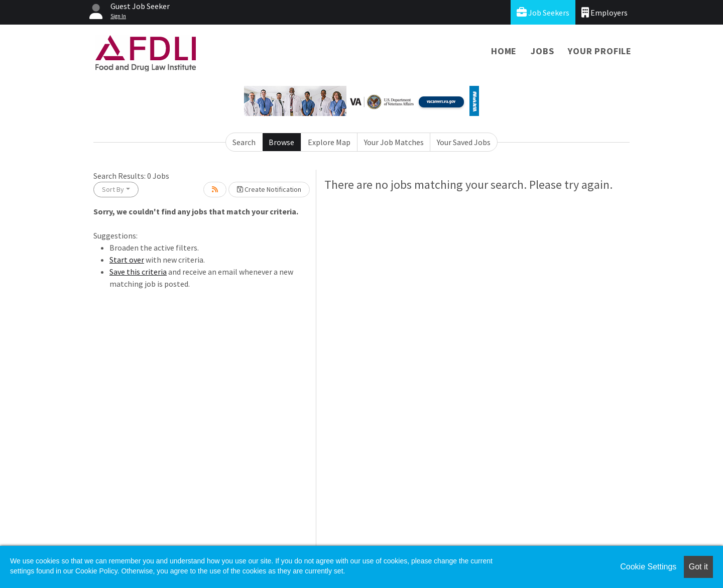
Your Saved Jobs (464, 142)
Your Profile (600, 51)
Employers (605, 12)
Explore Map (329, 142)
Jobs (542, 51)
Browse (281, 142)
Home (504, 51)
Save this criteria (138, 272)
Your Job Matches (394, 142)
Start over (127, 260)
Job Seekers (543, 12)
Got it (698, 567)
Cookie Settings (648, 567)
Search (244, 142)
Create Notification (269, 189)
